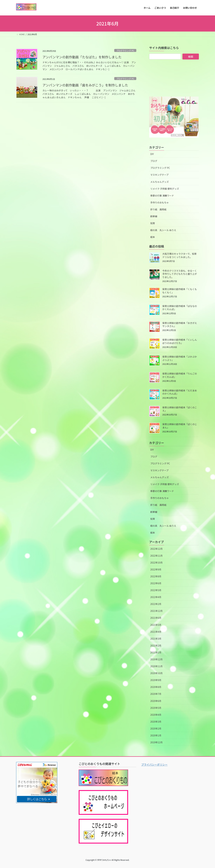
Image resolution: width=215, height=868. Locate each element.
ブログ (154, 161)
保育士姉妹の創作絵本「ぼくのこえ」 (180, 409)
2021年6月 (156, 618)
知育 (153, 223)
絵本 (153, 237)
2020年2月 (156, 728)
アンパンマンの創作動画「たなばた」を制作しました (82, 57)
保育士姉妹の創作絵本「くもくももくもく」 (180, 291)
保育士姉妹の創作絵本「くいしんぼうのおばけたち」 (180, 341)
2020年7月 (156, 694)
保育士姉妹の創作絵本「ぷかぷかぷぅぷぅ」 (180, 358)
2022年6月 (156, 583)
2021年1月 (156, 652)
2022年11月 (156, 556)
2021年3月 (156, 639)
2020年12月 (156, 659)
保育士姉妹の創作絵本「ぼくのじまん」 (180, 426)
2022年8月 (156, 576)
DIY (152, 154)
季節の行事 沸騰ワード (162, 196)
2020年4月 (156, 715)
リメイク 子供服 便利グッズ (165, 189)
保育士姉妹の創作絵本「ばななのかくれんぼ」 (180, 308)
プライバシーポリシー (154, 764)
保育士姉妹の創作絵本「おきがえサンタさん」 (180, 325)
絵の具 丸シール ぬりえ (163, 230)
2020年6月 (156, 701)
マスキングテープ (159, 175)
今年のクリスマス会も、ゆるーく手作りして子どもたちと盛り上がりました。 (180, 274)
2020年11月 (156, 666)
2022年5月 (156, 590)
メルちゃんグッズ (160, 182)
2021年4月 (156, 632)
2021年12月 (156, 611)
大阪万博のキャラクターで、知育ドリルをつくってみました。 (179, 255)
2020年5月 (156, 708)
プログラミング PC (125, 51)
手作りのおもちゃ (160, 202)
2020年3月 (156, 722)
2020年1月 (156, 735)
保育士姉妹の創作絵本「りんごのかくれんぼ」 (180, 375)
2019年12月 (156, 742)
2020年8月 (156, 687)
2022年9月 (156, 569)
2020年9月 (156, 680)
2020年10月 (156, 673)
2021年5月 (156, 625)
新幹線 (154, 216)
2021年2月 (156, 645)
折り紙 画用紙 (158, 209)
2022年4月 (156, 597)
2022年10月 (156, 563)
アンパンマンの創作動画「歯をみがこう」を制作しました (85, 85)
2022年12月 (156, 549)
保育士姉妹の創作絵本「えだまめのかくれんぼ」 (180, 392)
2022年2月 (156, 604)
